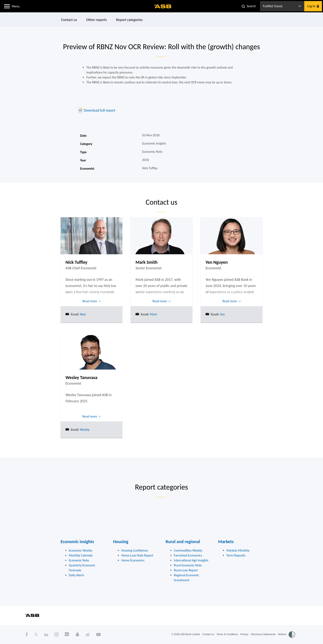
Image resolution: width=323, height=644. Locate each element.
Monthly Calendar (81, 555)
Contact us (69, 20)
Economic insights (77, 542)
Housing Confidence (135, 550)
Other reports (97, 20)
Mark (153, 314)
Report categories (129, 20)
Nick (82, 314)
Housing (121, 542)
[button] (7, 6)
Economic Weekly (81, 550)
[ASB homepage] (163, 6)
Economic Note (79, 560)
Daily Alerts (76, 575)
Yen (222, 314)
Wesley (84, 430)
